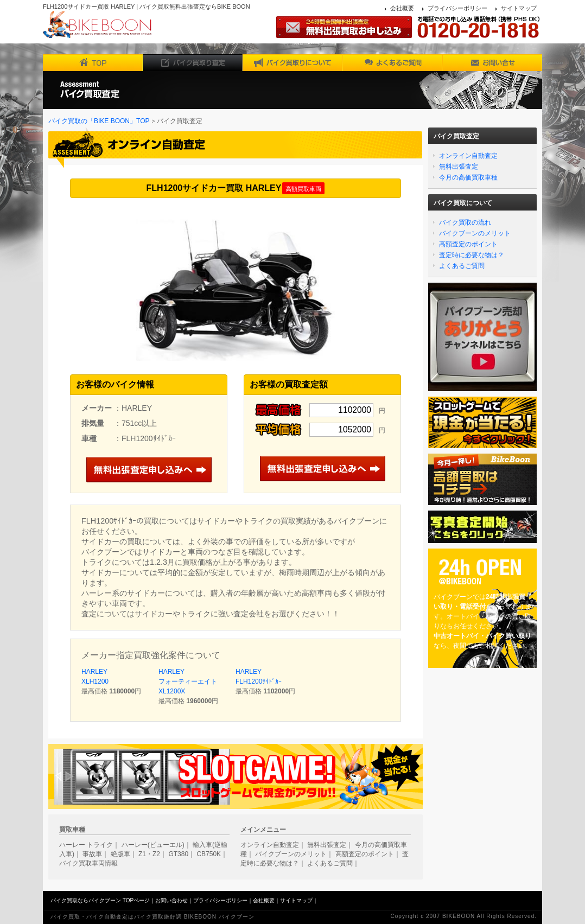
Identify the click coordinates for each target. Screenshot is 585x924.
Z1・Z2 (149, 854)
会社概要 (402, 8)
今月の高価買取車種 (468, 177)
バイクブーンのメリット (475, 233)
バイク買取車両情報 (88, 863)
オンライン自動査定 (468, 156)
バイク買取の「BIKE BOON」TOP (99, 121)
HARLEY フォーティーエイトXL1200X (188, 681)
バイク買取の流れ (465, 222)
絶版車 (120, 854)
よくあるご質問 (462, 266)
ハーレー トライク (86, 845)
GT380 (178, 854)
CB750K (209, 854)
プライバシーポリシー (457, 8)
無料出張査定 (459, 167)
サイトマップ (519, 8)
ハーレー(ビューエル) (153, 845)
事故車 (92, 854)
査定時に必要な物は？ (472, 255)
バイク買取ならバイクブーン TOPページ (100, 900)
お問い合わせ (171, 900)
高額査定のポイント (468, 244)
